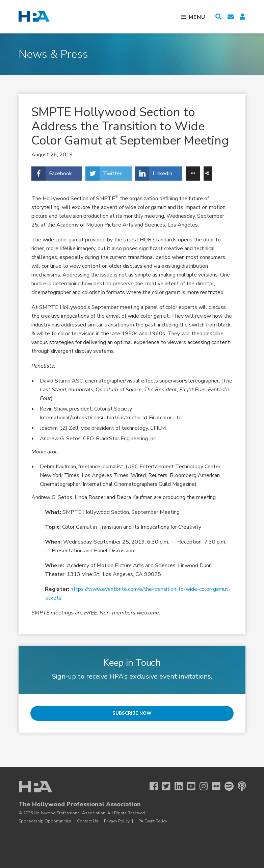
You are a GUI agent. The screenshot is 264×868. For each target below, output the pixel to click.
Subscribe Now (132, 713)
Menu (196, 17)
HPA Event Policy (151, 821)
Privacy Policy (117, 821)
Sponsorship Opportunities (45, 821)
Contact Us (88, 821)
